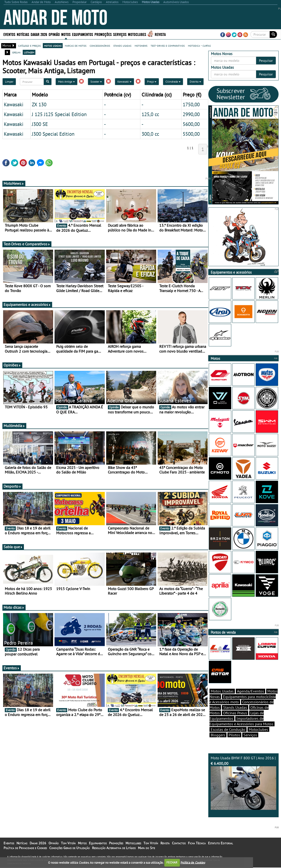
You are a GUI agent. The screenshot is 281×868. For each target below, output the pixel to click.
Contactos (179, 843)
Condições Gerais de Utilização (69, 848)
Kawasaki (124, 82)
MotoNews (14, 183)
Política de (193, 862)
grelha (16, 52)
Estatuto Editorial (220, 843)
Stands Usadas (235, 707)
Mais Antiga (66, 82)
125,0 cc (150, 114)
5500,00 (191, 134)
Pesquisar (266, 61)
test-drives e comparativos (168, 45)
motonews (141, 45)
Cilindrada (173, 82)
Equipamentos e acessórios (27, 304)
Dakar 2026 (39, 34)
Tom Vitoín (68, 843)
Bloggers (218, 735)
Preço (152, 82)
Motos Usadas (222, 691)
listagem (29, 52)
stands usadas (122, 45)
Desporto (12, 486)
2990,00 (191, 114)
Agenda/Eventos (251, 691)
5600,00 (191, 124)
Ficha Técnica (197, 843)
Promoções (103, 34)
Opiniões (12, 365)
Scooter (96, 82)
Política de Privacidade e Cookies (25, 848)
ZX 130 (39, 104)
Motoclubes (137, 34)
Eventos (9, 34)
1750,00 (191, 104)
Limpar (9, 82)
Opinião (54, 34)
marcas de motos (76, 45)
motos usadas (53, 45)
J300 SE (40, 124)
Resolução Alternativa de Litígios (114, 848)
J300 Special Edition (53, 134)
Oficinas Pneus (235, 713)
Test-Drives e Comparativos (27, 244)
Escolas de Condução (228, 729)
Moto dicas (14, 607)
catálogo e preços (29, 45)
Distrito (195, 82)
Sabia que (13, 547)
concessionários (100, 45)
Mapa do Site (146, 848)
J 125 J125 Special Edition (59, 114)
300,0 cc (150, 134)
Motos (66, 34)
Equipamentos (83, 34)
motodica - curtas (199, 45)
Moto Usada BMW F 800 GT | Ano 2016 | (243, 783)
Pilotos (234, 735)
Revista (160, 34)
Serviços (120, 34)
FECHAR (172, 862)
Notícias (23, 34)
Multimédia (14, 426)
